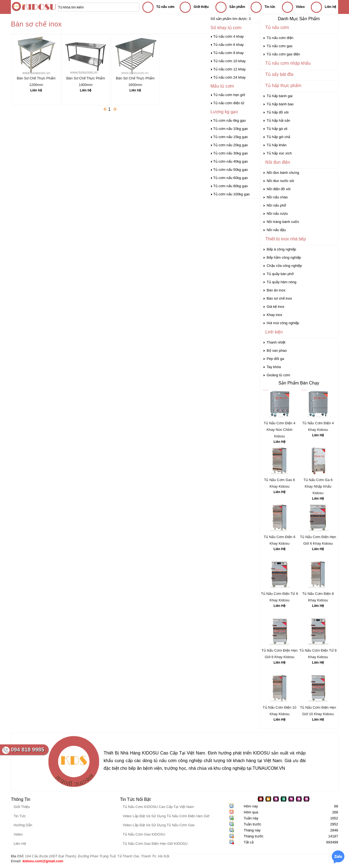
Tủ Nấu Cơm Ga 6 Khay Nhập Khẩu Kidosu (318, 486)
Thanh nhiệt (276, 342)
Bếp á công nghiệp (281, 249)
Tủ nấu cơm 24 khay (229, 77)
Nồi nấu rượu (277, 214)
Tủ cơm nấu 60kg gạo (231, 178)
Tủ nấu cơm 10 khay (229, 61)
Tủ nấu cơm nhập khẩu (288, 63)
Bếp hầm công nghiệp (284, 257)
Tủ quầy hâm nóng (282, 282)
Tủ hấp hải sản (278, 120)
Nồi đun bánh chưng (283, 173)
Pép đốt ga (275, 359)
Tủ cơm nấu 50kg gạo (231, 170)
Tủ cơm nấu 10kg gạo (231, 129)
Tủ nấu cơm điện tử (229, 103)
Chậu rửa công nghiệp (284, 266)
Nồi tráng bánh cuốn (283, 222)
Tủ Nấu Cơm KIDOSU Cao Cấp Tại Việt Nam (158, 807)
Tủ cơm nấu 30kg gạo (231, 153)
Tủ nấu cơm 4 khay (228, 36)
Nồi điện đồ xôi (279, 189)
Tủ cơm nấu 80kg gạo (231, 186)
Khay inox (274, 315)
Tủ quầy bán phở (280, 274)
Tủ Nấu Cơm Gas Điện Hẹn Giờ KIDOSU (155, 844)
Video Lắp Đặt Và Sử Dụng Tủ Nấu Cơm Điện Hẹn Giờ (166, 816)
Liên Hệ (279, 442)
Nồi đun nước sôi (280, 181)
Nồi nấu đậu (276, 230)
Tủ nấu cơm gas (280, 46)
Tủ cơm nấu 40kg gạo (231, 161)
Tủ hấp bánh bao (280, 104)
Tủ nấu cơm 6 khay (228, 45)
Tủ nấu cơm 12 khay (229, 69)
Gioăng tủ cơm (278, 375)
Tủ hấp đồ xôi (278, 112)
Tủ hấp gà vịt (277, 129)
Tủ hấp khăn (277, 145)
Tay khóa (274, 367)
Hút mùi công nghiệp (283, 323)
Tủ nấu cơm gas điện (283, 54)
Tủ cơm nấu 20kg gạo (231, 145)
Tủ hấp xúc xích (279, 153)
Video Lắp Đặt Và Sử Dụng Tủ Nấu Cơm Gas (159, 825)
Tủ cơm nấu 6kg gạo (230, 120)
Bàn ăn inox (276, 290)
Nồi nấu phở (276, 205)
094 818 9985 (28, 750)
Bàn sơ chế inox (279, 298)
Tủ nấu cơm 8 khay (228, 53)
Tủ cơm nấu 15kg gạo (231, 137)
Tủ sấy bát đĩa (279, 74)
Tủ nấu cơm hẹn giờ (229, 95)
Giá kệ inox (276, 307)
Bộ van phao (277, 351)
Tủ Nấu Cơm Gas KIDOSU (144, 834)
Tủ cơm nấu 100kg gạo (231, 194)
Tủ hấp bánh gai (280, 96)
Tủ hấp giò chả (278, 137)
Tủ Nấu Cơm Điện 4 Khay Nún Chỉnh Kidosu (279, 430)
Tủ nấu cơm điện (280, 38)
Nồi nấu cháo (277, 197)
